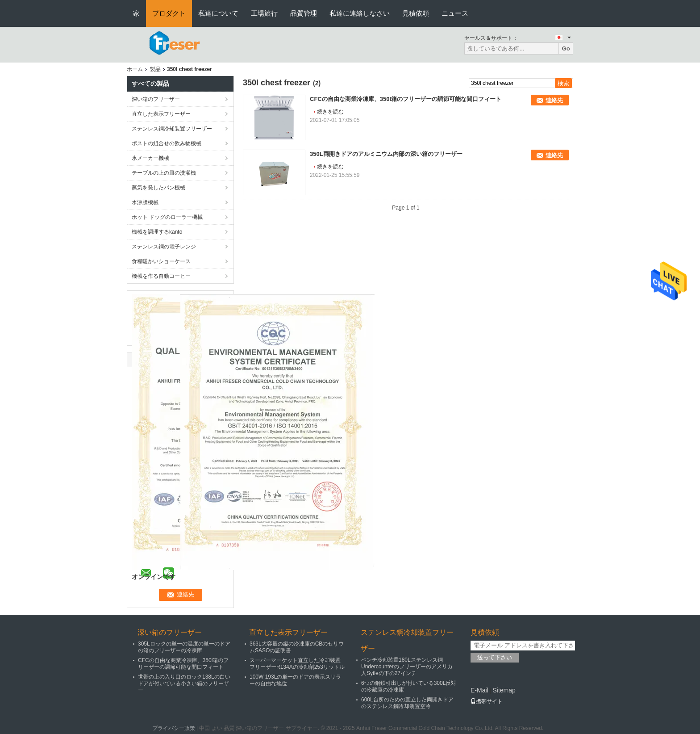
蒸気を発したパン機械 (158, 188)
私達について (218, 13)
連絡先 (554, 100)
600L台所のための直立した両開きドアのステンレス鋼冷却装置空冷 (407, 703)
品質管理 (304, 13)
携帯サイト (487, 701)
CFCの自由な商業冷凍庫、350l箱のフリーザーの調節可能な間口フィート (406, 99)
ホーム (135, 69)
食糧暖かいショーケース (161, 261)
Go (566, 48)
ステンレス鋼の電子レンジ (164, 247)
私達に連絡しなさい (360, 13)
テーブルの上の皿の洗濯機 (164, 173)
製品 (155, 69)
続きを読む (330, 112)
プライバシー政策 (174, 728)
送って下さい (495, 657)
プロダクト (169, 13)
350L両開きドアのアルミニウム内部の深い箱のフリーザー (386, 154)
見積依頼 (416, 13)
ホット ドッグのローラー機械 (167, 217)
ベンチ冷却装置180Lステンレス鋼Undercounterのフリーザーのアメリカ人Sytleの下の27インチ (407, 667)
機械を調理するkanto (157, 232)
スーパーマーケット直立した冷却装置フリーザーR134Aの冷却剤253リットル (297, 664)
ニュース (455, 13)
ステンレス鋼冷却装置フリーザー (172, 129)
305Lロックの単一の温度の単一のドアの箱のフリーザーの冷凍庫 (184, 647)
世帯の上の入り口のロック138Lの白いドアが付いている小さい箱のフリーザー (184, 684)
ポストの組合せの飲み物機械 (167, 143)
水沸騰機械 (145, 202)
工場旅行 (264, 13)
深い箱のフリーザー (156, 99)
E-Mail (479, 690)
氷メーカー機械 (150, 158)
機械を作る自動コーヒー (161, 276)
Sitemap (504, 690)
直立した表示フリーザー (161, 114)
